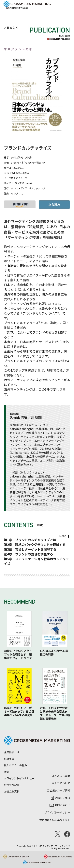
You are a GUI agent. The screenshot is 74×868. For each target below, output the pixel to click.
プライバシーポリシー (57, 812)
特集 (7, 772)
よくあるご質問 (61, 776)
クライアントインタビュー (19, 778)
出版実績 (9, 759)
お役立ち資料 (12, 791)
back (13, 28)
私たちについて (61, 783)
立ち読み (54, 204)
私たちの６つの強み (15, 765)
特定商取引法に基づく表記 (55, 820)
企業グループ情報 (58, 790)
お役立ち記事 (12, 785)
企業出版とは (12, 752)
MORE (63, 536)
